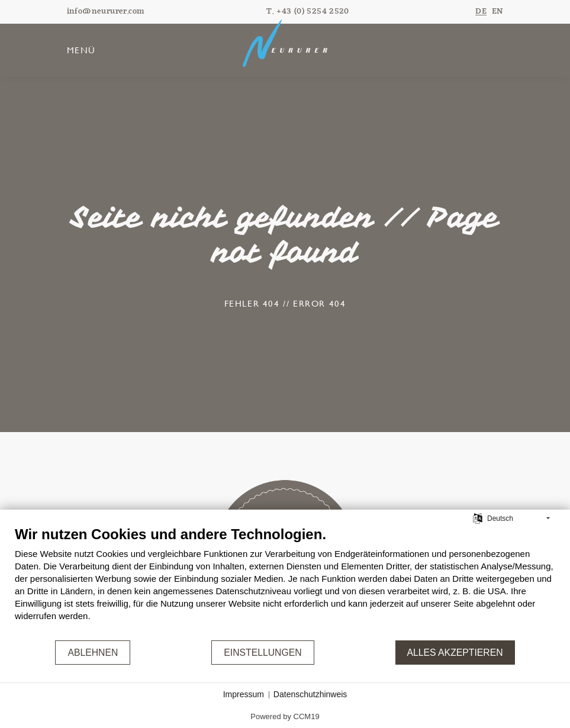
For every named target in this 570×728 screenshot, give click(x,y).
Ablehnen (93, 653)
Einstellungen (263, 653)
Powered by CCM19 (285, 716)
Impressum (244, 694)
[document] (285, 582)
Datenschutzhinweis (310, 694)
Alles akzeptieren (455, 653)
